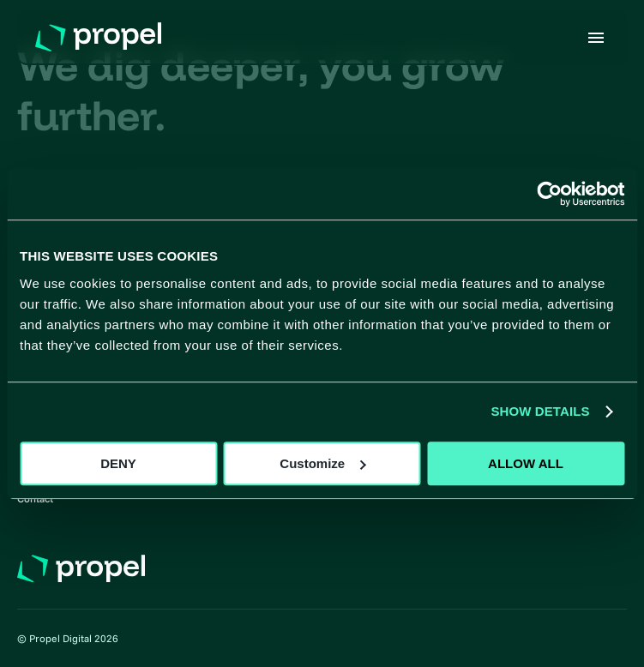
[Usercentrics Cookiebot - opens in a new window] (549, 194)
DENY (118, 463)
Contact (35, 499)
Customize (322, 463)
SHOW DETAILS (540, 411)
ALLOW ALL (526, 463)
